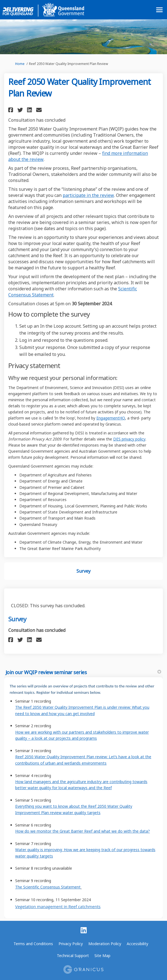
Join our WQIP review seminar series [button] (83, 672)
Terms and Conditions (33, 944)
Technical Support (73, 956)
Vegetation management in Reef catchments (58, 906)
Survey (83, 571)
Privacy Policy (71, 944)
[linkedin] (84, 931)
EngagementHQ (111, 418)
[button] (11, 110)
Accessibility (137, 944)
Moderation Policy (105, 944)
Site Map (102, 956)
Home (20, 64)
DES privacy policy (129, 439)
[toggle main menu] (159, 10)
